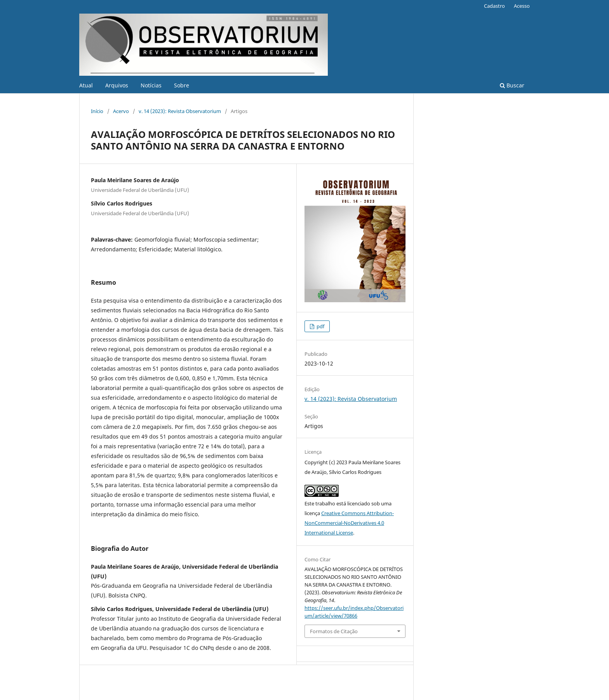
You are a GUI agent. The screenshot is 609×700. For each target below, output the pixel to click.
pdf (320, 326)
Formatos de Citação (334, 631)
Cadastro (494, 6)
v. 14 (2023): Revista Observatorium (180, 111)
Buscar (512, 85)
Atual (86, 85)
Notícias (151, 85)
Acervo (121, 111)
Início (97, 111)
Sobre (182, 85)
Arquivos (117, 85)
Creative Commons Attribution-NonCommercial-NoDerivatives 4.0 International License (349, 523)
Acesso (522, 6)
